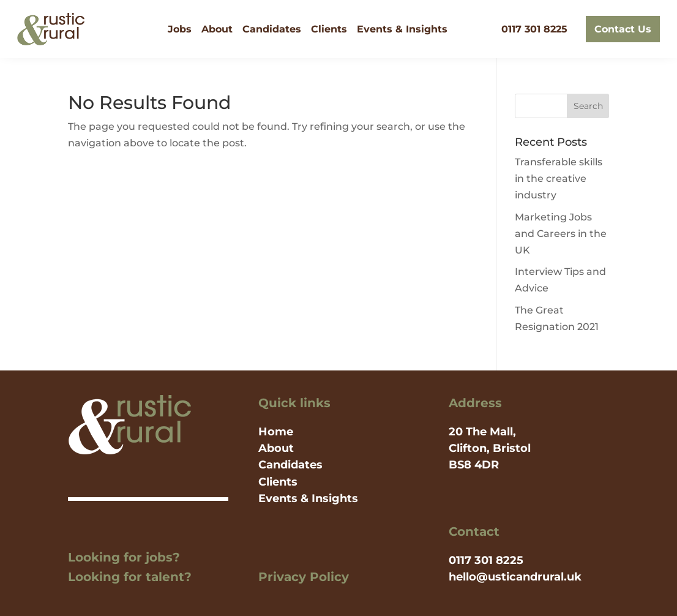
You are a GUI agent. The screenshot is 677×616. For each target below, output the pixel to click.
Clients (329, 29)
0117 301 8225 (534, 29)
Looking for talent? (130, 577)
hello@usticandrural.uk (515, 577)
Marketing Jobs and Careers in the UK (561, 234)
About (217, 29)
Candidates (272, 29)
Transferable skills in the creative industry (559, 178)
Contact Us (623, 29)
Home (276, 432)
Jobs (180, 29)
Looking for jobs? (124, 557)
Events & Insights (402, 29)
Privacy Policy (304, 577)
